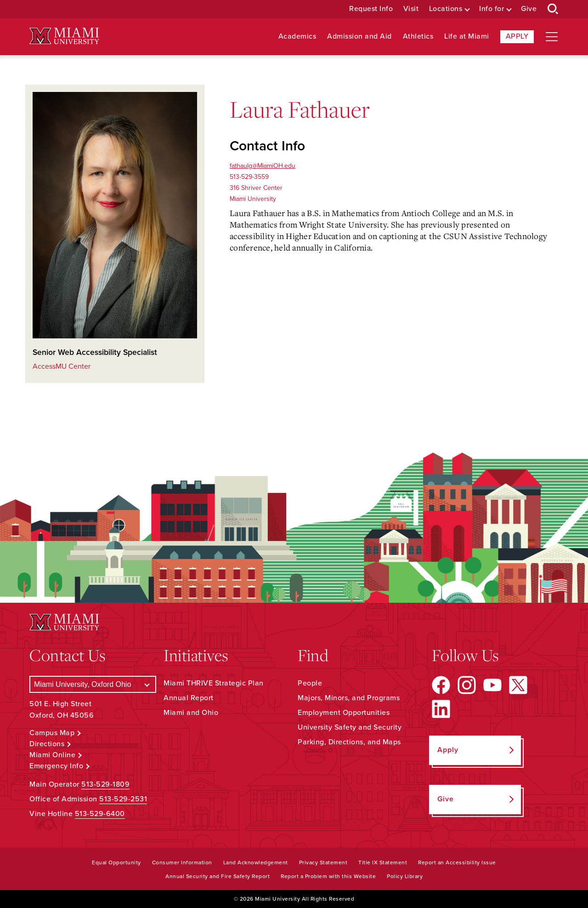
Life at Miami (467, 37)
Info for (492, 9)
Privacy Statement (323, 862)
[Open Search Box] (553, 9)
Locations (446, 9)
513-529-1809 (105, 784)
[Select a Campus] (93, 684)
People (310, 683)
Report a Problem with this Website (328, 876)
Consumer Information (182, 862)
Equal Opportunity (116, 862)
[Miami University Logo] (64, 36)
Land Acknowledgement (256, 862)
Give (529, 9)
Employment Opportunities (344, 713)
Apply (517, 36)
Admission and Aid (359, 37)
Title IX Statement (383, 862)
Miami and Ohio (191, 713)
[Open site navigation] (552, 37)
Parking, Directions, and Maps (349, 742)
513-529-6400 (100, 814)
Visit (411, 9)
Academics (297, 37)
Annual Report (189, 698)
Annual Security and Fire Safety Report (218, 876)
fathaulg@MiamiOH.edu (263, 166)
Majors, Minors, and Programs (349, 698)
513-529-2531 (123, 799)
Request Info (371, 9)
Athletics (418, 37)
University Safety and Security (350, 727)
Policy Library (405, 876)
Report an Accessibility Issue (457, 862)
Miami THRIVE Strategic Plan (214, 683)
